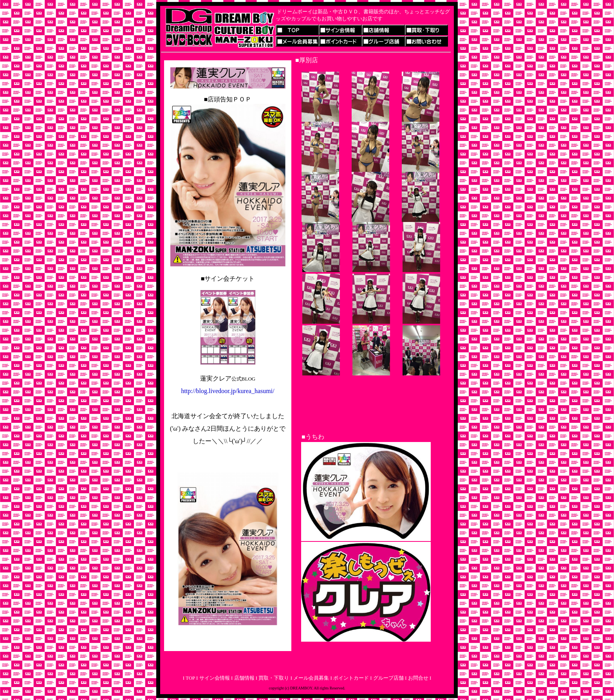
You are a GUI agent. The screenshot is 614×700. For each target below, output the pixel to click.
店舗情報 (243, 678)
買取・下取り (274, 678)
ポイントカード (351, 678)
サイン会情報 (214, 678)
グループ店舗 (388, 678)
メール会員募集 (311, 678)
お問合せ (418, 678)
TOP (190, 678)
